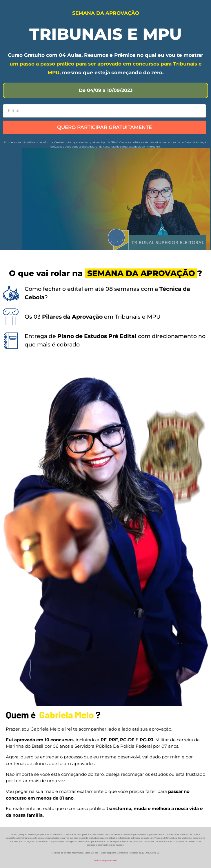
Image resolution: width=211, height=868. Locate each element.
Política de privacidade (106, 860)
